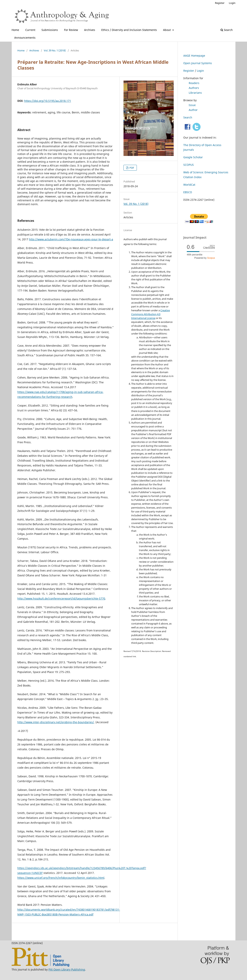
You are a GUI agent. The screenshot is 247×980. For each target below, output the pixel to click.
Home (15, 30)
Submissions (50, 30)
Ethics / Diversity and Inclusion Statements (129, 30)
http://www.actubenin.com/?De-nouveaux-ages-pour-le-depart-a (71, 239)
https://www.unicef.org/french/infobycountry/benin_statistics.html (61, 878)
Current (30, 30)
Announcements (25, 38)
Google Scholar (193, 157)
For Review (71, 30)
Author (193, 110)
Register (220, 3)
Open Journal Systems (198, 63)
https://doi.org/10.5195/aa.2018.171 (48, 101)
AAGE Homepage (194, 56)
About (167, 30)
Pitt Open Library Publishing (67, 969)
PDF (132, 168)
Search (227, 30)
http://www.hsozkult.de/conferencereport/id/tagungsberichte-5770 (61, 598)
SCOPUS (189, 165)
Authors (194, 88)
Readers (194, 83)
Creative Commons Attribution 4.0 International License (151, 314)
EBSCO (188, 192)
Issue (192, 105)
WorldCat (189, 185)
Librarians (195, 93)
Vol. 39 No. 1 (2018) (55, 50)
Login (232, 3)
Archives (90, 30)
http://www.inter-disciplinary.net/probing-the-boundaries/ (56, 722)
